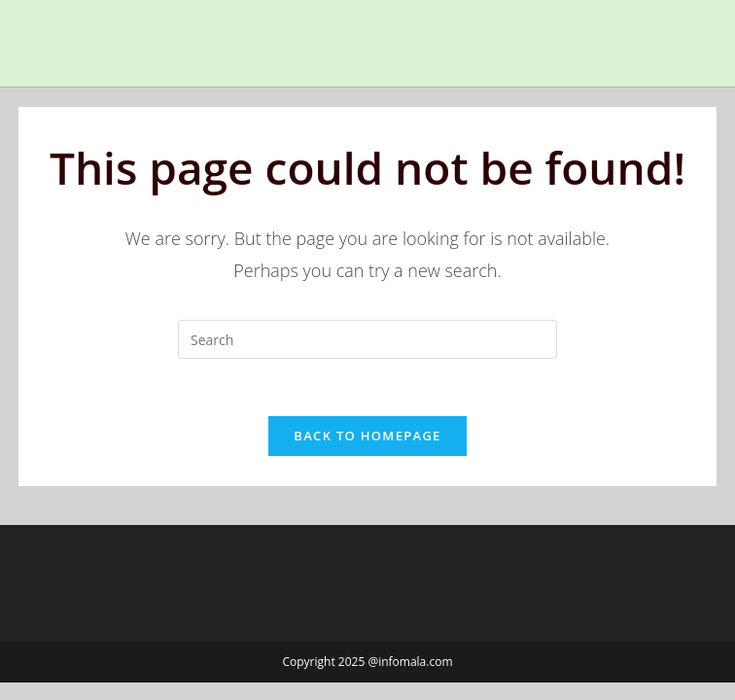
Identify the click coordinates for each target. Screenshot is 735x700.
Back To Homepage (367, 437)
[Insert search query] (367, 339)
